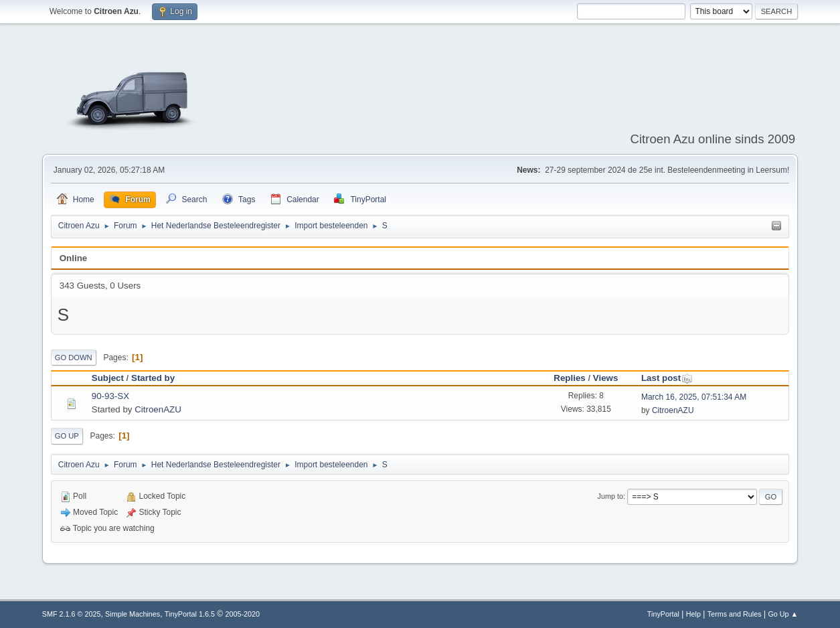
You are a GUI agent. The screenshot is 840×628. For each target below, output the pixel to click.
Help (693, 614)
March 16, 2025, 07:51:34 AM (694, 397)
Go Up (67, 436)
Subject (108, 378)
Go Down (74, 358)
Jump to (610, 496)
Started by (153, 378)
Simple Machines (133, 614)
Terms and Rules (735, 614)
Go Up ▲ (783, 614)
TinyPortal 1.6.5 (190, 614)
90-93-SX (110, 396)
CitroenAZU (158, 409)
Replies (569, 378)
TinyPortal (663, 614)
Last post (667, 378)
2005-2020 (242, 614)
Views (606, 378)
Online (73, 258)
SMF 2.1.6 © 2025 (72, 614)
